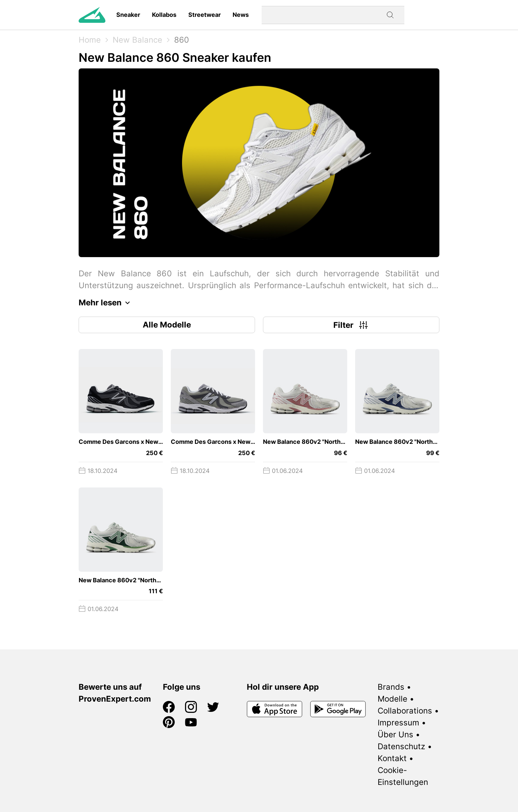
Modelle (392, 699)
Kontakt (392, 758)
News (241, 15)
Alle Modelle (167, 325)
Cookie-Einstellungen (403, 776)
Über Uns (395, 735)
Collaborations (405, 711)
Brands (391, 687)
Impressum (398, 723)
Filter (351, 325)
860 (182, 40)
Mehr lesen (106, 303)
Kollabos (164, 15)
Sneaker (128, 15)
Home (90, 40)
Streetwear (204, 15)
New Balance (137, 40)
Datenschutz (401, 746)
